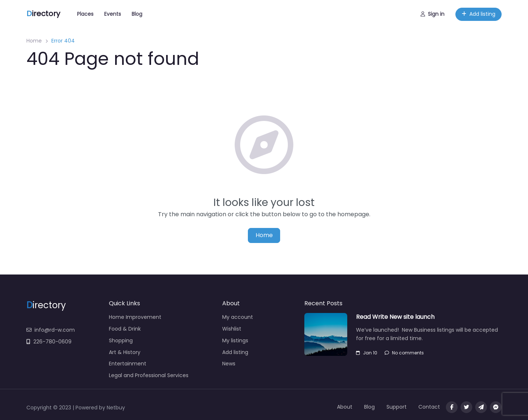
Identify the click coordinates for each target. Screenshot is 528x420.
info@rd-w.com (51, 330)
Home (34, 41)
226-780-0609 (49, 342)
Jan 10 (367, 353)
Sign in (432, 14)
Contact (429, 407)
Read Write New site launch (395, 317)
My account (238, 317)
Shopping (121, 340)
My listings (235, 340)
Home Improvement (135, 317)
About (345, 407)
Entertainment (128, 364)
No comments (404, 353)
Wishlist (232, 329)
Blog (137, 14)
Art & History (125, 352)
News (229, 364)
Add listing (478, 14)
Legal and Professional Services (149, 375)
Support (397, 407)
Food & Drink (125, 329)
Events (113, 14)
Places (85, 14)
